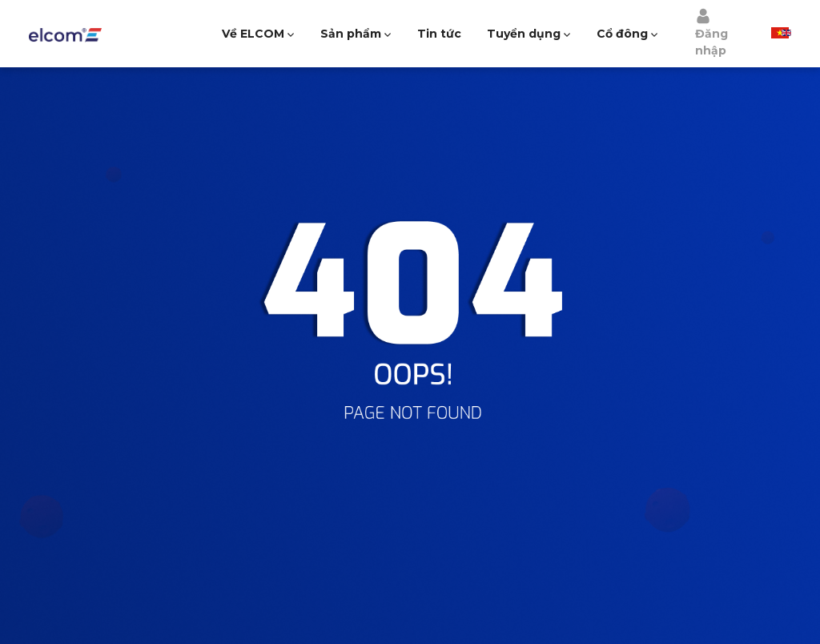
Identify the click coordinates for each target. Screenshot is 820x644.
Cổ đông (622, 34)
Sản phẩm (351, 34)
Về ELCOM (253, 34)
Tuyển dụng (524, 34)
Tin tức (439, 34)
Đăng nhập (711, 33)
